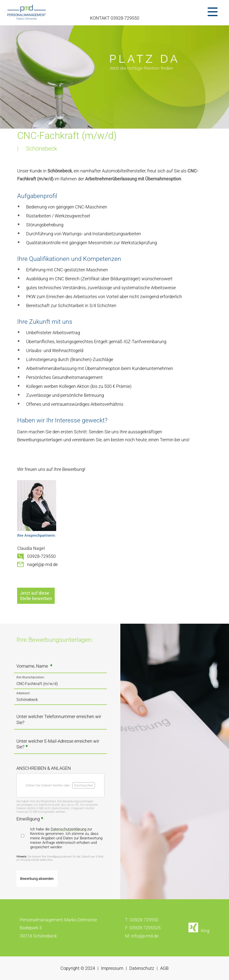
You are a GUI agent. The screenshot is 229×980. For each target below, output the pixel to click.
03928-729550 (41, 556)
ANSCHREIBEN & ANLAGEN (44, 768)
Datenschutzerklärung (69, 829)
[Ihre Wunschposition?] (60, 684)
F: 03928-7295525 (143, 928)
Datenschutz (142, 968)
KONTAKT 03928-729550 (115, 18)
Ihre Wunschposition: (31, 677)
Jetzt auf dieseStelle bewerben (36, 596)
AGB (164, 968)
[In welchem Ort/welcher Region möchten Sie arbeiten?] (60, 700)
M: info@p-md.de (142, 936)
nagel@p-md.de (42, 564)
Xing (205, 931)
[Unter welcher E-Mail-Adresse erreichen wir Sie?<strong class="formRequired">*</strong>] (60, 749)
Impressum (112, 968)
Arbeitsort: (23, 693)
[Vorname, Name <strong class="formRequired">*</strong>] (60, 668)
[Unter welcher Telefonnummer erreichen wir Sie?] (60, 724)
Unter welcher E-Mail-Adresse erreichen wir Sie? (58, 744)
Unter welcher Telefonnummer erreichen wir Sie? (59, 719)
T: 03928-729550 (142, 920)
